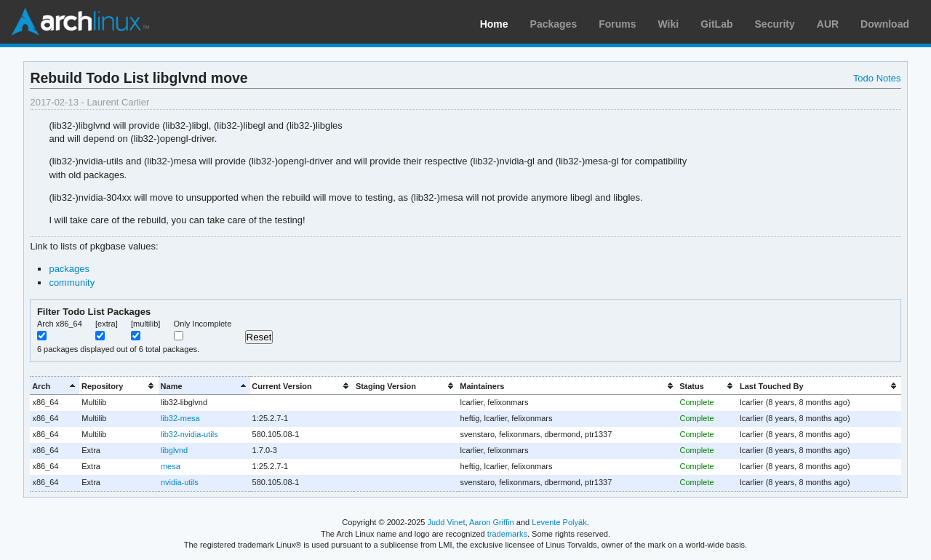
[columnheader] (55, 386)
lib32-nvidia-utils (189, 434)
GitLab (716, 24)
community (72, 283)
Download (885, 24)
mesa (171, 466)
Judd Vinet (447, 522)
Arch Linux (80, 22)
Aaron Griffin (492, 522)
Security (775, 24)
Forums (617, 24)
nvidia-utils (180, 482)
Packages (554, 24)
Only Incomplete (203, 324)
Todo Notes (877, 78)
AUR (828, 24)
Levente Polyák (559, 522)
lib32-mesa (180, 418)
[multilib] (145, 324)
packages (69, 269)
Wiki (669, 24)
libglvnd (174, 450)
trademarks (507, 534)
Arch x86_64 (60, 324)
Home (494, 24)
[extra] (107, 324)
